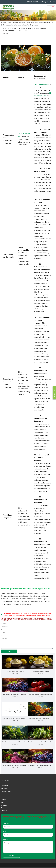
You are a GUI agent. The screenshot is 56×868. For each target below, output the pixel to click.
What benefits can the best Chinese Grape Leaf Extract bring (15, 742)
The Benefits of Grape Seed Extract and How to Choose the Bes (15, 695)
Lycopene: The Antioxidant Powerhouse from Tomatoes (41, 695)
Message (4, 636)
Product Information (19, 23)
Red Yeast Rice (5, 780)
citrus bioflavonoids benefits (15, 671)
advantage (4, 805)
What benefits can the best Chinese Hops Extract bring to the (41, 742)
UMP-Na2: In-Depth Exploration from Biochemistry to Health (15, 718)
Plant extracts (5, 786)
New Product (4, 788)
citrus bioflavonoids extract (41, 671)
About (3, 797)
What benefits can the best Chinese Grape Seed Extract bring (41, 765)
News (10, 23)
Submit (9, 651)
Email (3, 630)
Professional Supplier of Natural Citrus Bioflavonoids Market (41, 718)
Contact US (51, 7)
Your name (4, 624)
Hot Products (4, 783)
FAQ (2, 808)
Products (3, 800)
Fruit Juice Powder (6, 791)
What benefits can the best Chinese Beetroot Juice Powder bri (15, 765)
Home (4, 23)
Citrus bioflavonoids (42, 85)
